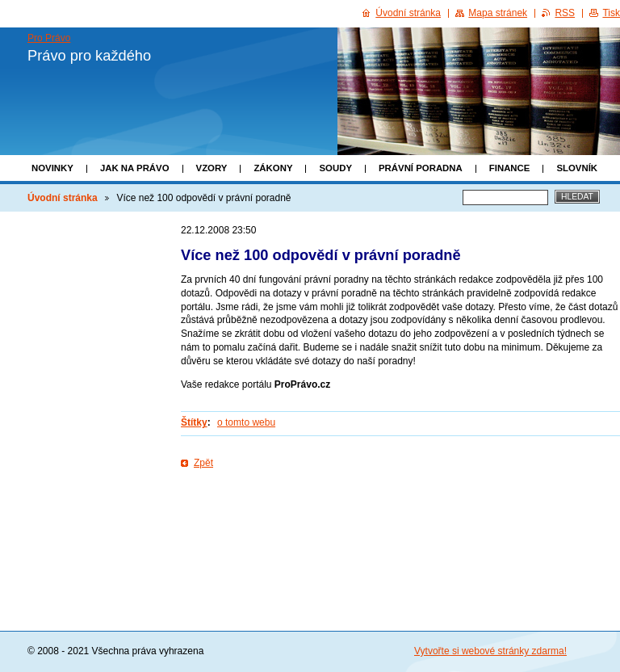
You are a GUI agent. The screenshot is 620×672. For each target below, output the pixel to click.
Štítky (194, 422)
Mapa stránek (498, 13)
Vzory (212, 168)
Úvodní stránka (63, 198)
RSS (565, 13)
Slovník (577, 168)
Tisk (611, 13)
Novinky (52, 168)
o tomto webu (246, 422)
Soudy (335, 168)
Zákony (273, 168)
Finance (510, 168)
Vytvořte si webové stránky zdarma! (490, 651)
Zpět (203, 463)
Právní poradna (421, 168)
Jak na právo (135, 168)
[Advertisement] (400, 523)
